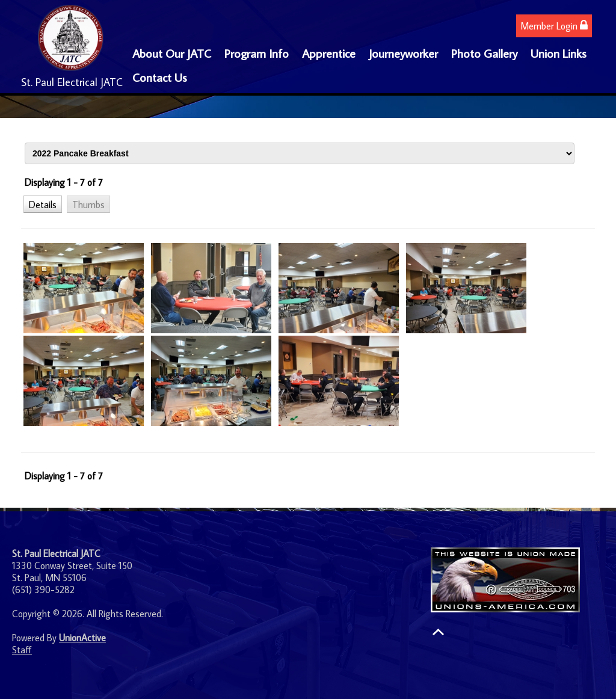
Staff (22, 650)
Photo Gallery (484, 53)
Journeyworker (403, 53)
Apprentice (329, 53)
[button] (43, 204)
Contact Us (160, 77)
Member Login (554, 26)
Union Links (559, 53)
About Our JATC (172, 53)
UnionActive (82, 638)
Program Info (257, 53)
